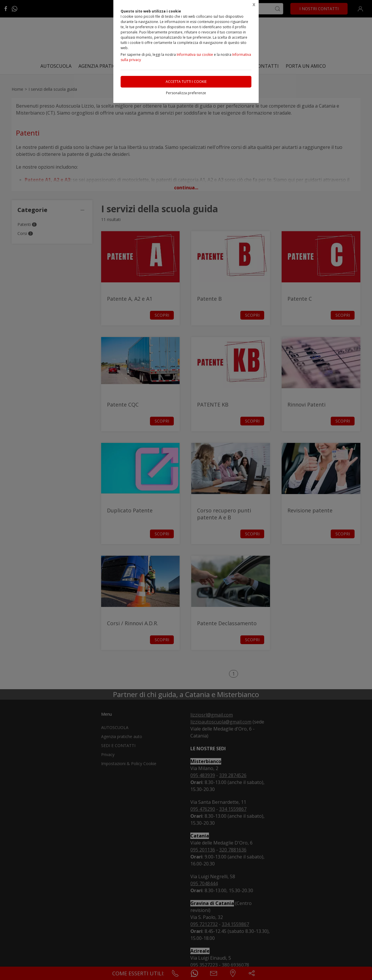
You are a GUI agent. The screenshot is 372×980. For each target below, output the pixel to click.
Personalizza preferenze (186, 93)
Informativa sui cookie (195, 55)
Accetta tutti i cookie (186, 82)
